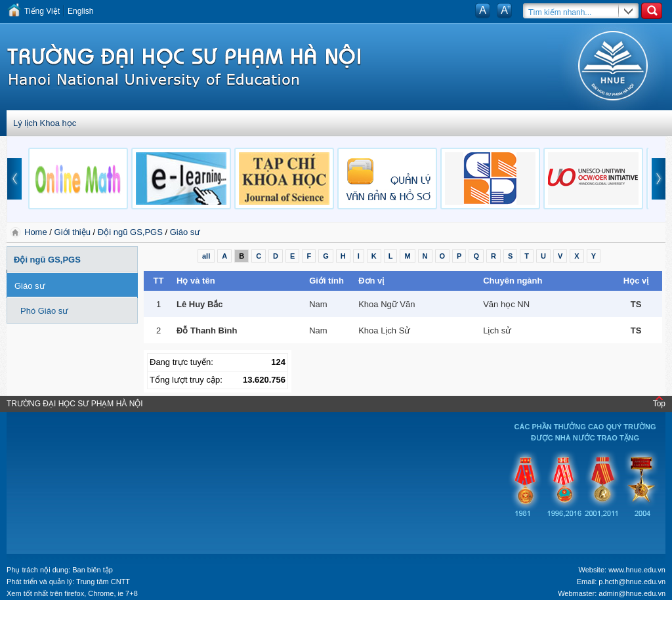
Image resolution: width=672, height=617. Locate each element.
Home (37, 232)
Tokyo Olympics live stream (48, 612)
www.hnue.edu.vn (637, 570)
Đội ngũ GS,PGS (130, 232)
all (206, 256)
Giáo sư (185, 232)
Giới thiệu (73, 232)
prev (14, 179)
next (659, 179)
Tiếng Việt (42, 11)
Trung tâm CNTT (103, 582)
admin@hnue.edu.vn (632, 593)
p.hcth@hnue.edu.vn (632, 582)
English (80, 11)
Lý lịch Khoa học (45, 123)
